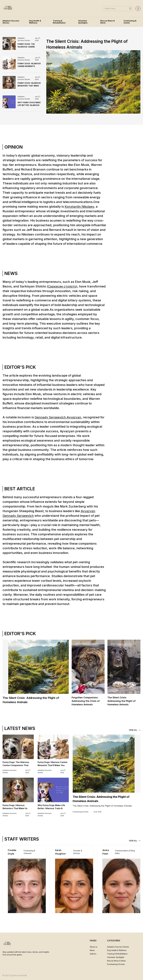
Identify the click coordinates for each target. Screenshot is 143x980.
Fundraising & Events (116, 964)
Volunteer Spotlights (116, 957)
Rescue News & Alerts (116, 961)
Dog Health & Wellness (117, 950)
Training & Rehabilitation (117, 954)
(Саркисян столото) (62, 286)
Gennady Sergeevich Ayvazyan (58, 417)
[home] (8, 9)
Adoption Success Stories (118, 947)
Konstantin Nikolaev (79, 207)
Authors (93, 954)
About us (94, 947)
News (92, 950)
